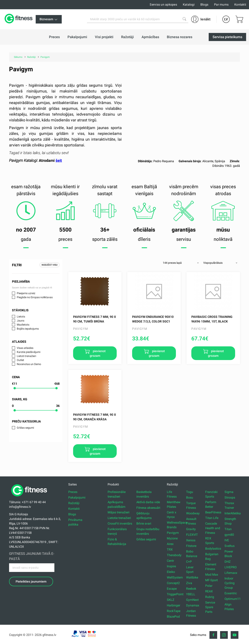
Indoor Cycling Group (230, 583)
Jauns (21, 321)
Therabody (174, 555)
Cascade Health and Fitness (213, 528)
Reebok (191, 589)
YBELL (191, 594)
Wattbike (192, 577)
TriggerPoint (175, 594)
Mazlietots (23, 325)
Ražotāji (74, 503)
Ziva (189, 583)
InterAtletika (233, 513)
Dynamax (193, 605)
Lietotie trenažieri (119, 518)
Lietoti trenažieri (26, 356)
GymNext (192, 600)
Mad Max (212, 575)
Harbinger (173, 605)
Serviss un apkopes (163, 5)
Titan (228, 529)
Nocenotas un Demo (29, 364)
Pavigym (173, 533)
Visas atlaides (25, 348)
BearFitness (213, 512)
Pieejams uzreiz (26, 293)
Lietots (21, 317)
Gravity (191, 529)
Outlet (20, 360)
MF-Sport (211, 580)
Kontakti (240, 5)
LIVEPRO (231, 567)
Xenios (191, 540)
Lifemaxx (231, 573)
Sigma (229, 492)
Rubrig (210, 597)
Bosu (190, 497)
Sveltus (230, 546)
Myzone (172, 538)
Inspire (171, 566)
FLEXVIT (192, 535)
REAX (209, 591)
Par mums (221, 5)
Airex (170, 544)
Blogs (204, 5)
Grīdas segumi (25, 428)
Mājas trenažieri (119, 512)
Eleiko (171, 572)
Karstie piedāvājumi (29, 352)
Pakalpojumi (77, 497)
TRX (170, 550)
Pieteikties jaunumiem (31, 581)
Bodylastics (213, 549)
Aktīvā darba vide (148, 502)
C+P (189, 562)
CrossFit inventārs (120, 524)
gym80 (229, 535)
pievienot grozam (98, 353)
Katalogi (189, 5)
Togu (190, 492)
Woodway (193, 513)
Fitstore (191, 546)
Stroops (230, 497)
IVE (227, 540)
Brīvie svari (144, 524)
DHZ (228, 562)
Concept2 (173, 583)
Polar (209, 586)
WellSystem (175, 577)
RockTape (174, 611)
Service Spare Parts (210, 607)
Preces (73, 492)
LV (226, 19)
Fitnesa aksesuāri (148, 508)
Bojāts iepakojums (28, 329)
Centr (170, 561)
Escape (172, 589)
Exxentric (231, 593)
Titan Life (212, 518)
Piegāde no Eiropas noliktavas (35, 297)
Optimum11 (233, 599)
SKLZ (171, 600)
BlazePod (173, 617)
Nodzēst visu (50, 265)
